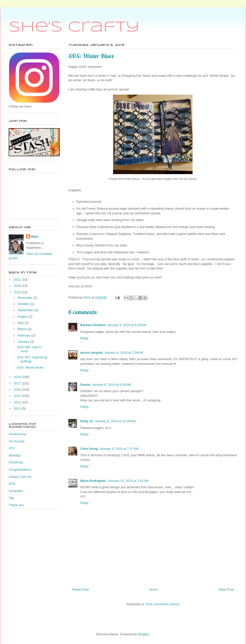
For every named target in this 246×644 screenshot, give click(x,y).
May (21, 323)
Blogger (143, 634)
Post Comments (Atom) (163, 604)
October (24, 304)
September (26, 310)
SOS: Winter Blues (30, 367)
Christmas (16, 462)
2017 (18, 383)
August (23, 317)
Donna (85, 385)
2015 (18, 396)
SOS (12, 484)
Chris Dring (89, 449)
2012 (18, 402)
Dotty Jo (87, 421)
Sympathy (16, 491)
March (23, 329)
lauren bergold (91, 353)
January (24, 342)
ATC (12, 448)
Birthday (15, 455)
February (25, 335)
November (26, 298)
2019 (18, 292)
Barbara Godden (93, 325)
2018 (18, 377)
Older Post (226, 589)
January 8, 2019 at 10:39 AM (115, 421)
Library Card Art (20, 477)
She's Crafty (74, 27)
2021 (18, 280)
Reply (84, 338)
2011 (18, 408)
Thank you (16, 505)
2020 (18, 286)
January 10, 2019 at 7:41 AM (128, 481)
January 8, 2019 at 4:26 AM (127, 325)
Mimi (35, 237)
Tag (11, 498)
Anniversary (17, 434)
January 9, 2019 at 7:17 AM (119, 449)
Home (154, 589)
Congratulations (20, 470)
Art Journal (17, 441)
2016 (18, 390)
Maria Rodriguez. (93, 481)
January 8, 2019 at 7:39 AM (124, 353)
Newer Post (80, 589)
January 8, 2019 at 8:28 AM (111, 385)
